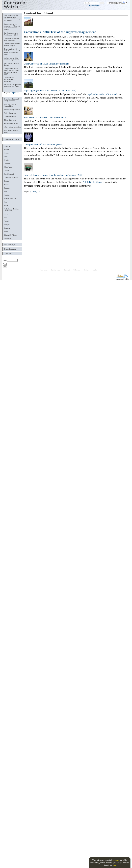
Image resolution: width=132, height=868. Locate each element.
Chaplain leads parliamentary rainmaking (9, 79)
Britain (6, 160)
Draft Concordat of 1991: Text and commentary (47, 64)
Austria (6, 150)
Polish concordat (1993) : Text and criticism (45, 117)
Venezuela (7, 239)
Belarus (7, 153)
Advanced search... (94, 5)
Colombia (7, 164)
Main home (43, 270)
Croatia (6, 171)
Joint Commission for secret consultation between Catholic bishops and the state (13, 18)
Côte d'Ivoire (8, 167)
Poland (6, 221)
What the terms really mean (11, 131)
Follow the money (10, 113)
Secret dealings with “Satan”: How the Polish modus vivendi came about (12, 52)
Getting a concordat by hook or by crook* (12, 39)
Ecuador (7, 181)
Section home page (10, 249)
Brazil (6, 157)
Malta (6, 205)
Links (95, 270)
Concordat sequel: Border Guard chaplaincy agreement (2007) (54, 175)
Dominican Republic (11, 178)
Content (67, 270)
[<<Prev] (33, 192)
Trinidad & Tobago (10, 235)
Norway (7, 214)
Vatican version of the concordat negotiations (12, 59)
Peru (5, 218)
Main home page (10, 245)
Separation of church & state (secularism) (12, 100)
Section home (56, 270)
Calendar (77, 270)
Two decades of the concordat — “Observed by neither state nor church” (12, 27)
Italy (5, 202)
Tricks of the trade (10, 120)
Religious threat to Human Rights (10, 105)
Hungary (7, 195)
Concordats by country (12, 139)
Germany (7, 188)
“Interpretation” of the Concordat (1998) (43, 144)
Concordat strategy (10, 117)
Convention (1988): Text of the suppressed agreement (60, 32)
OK (115, 865)
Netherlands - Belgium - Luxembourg (12, 210)
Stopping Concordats (11, 123)
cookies (116, 860)
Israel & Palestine (10, 198)
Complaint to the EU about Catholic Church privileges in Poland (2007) (11, 71)
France (6, 184)
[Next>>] (17, 93)
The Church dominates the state (12, 64)
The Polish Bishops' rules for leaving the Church (12, 86)
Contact (86, 270)
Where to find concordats (12, 127)
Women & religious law (12, 110)
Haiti (6, 191)
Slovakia (7, 228)
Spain (6, 232)
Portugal (7, 225)
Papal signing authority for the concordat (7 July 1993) (50, 91)
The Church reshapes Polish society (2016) (11, 34)
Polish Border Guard (92, 182)
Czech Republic (9, 174)
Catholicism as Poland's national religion (12, 45)
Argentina (7, 146)
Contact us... (8, 253)
